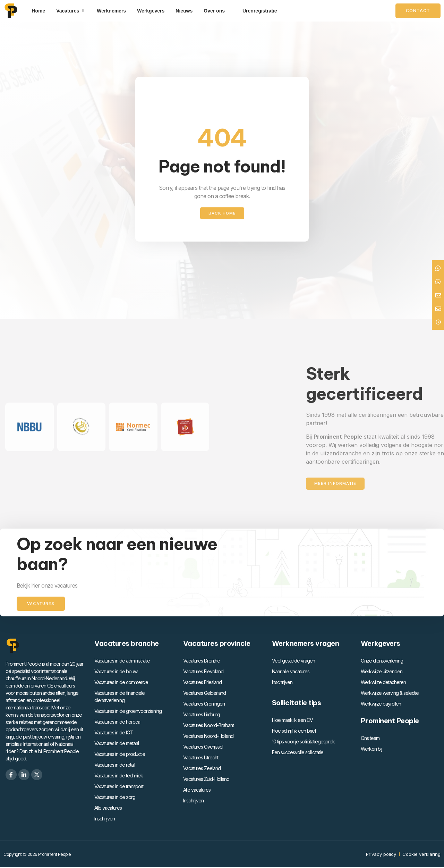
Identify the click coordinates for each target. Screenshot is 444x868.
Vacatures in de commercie (121, 683)
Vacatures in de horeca (117, 722)
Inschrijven (105, 819)
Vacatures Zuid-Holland (206, 780)
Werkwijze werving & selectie (390, 694)
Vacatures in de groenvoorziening (128, 712)
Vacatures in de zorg (115, 798)
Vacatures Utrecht (201, 758)
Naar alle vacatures (291, 672)
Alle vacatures (108, 808)
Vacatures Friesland (202, 683)
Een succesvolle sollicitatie (298, 753)
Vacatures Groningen (204, 704)
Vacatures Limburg (201, 715)
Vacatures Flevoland (203, 672)
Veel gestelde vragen (293, 661)
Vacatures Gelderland (204, 694)
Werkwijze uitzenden (382, 672)
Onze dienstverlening (382, 661)
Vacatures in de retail (115, 765)
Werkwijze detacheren (383, 683)
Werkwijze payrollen (381, 704)
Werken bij (371, 749)
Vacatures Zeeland (202, 769)
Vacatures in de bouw (116, 672)
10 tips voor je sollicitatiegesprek (303, 742)
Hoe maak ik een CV (292, 721)
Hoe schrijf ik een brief (294, 731)
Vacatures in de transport (119, 787)
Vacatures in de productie (120, 755)
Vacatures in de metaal (117, 744)
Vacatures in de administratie (122, 661)
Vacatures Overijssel (203, 747)
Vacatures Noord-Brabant (208, 726)
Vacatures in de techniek (119, 776)
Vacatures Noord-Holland (208, 737)
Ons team (370, 739)
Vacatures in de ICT (114, 733)
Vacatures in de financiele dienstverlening (119, 697)
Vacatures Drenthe (202, 661)
